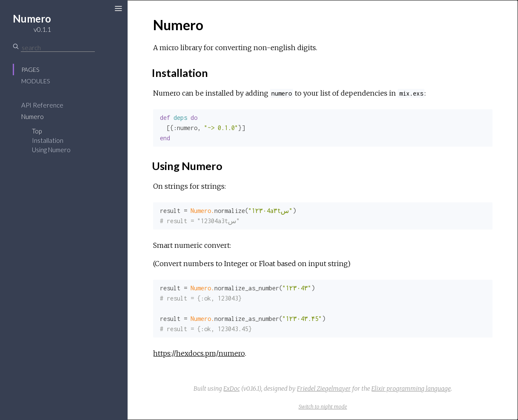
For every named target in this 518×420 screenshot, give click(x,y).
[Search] (58, 48)
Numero (33, 116)
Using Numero (51, 150)
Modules (36, 81)
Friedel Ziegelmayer (324, 389)
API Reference (42, 105)
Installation (48, 140)
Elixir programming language (411, 389)
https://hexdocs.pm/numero (199, 353)
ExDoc (232, 389)
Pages (30, 70)
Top (37, 131)
